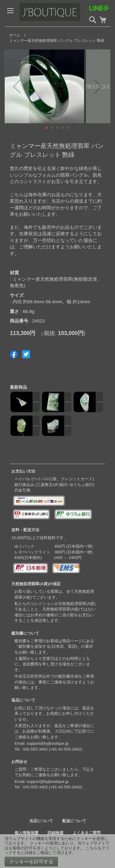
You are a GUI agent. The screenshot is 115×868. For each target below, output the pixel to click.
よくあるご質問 (87, 833)
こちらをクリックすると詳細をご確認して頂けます (57, 850)
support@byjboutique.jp (48, 743)
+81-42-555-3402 (66, 749)
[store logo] (63, 13)
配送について (74, 821)
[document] (57, 851)
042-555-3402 (35, 749)
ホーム (15, 35)
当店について (41, 821)
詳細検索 (56, 833)
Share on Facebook (14, 354)
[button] (17, 86)
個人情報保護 (26, 833)
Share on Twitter (26, 354)
